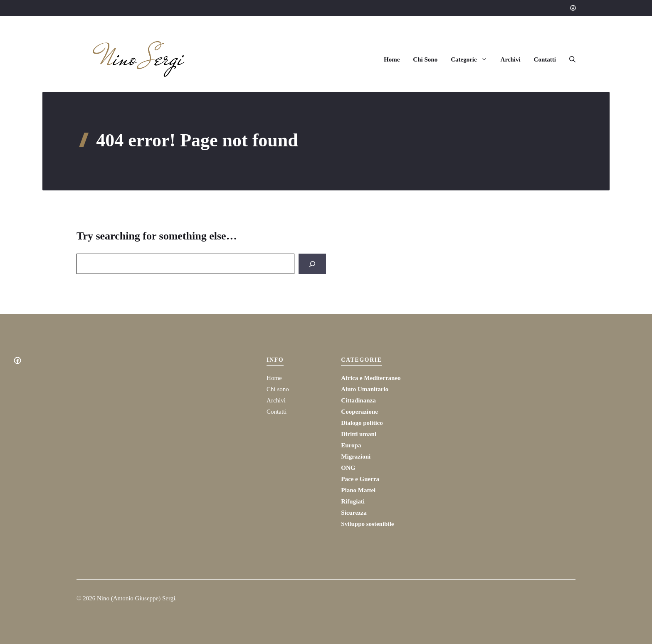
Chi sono (278, 389)
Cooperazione (359, 412)
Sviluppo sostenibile (367, 524)
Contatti (545, 59)
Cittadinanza (358, 400)
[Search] (312, 264)
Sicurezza (354, 513)
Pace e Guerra (360, 479)
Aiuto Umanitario (365, 389)
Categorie (472, 59)
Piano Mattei (358, 490)
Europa (351, 445)
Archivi (511, 59)
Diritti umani (359, 434)
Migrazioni (356, 456)
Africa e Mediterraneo (371, 378)
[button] (569, 59)
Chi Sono (425, 59)
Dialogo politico (362, 423)
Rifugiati (353, 501)
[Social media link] (573, 8)
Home (392, 59)
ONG (348, 468)
